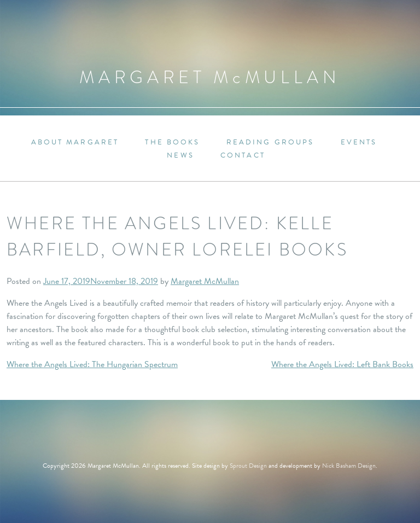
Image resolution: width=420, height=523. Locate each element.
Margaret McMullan (205, 281)
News (180, 156)
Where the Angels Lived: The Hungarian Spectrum (92, 364)
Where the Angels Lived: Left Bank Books (342, 364)
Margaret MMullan (210, 77)
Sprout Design (248, 466)
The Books (172, 143)
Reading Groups (270, 143)
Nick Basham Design (349, 466)
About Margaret (75, 143)
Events (359, 143)
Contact (243, 156)
